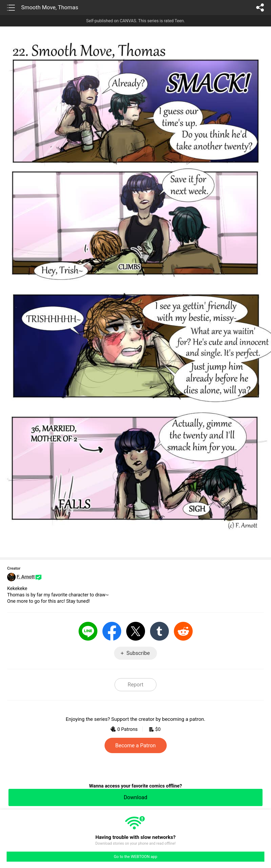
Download (135, 797)
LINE (88, 631)
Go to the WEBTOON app (135, 857)
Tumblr (159, 631)
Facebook (112, 631)
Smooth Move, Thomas (50, 7)
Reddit (183, 631)
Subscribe (138, 653)
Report (135, 685)
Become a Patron (136, 745)
